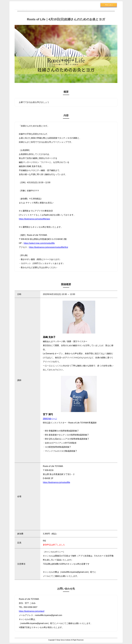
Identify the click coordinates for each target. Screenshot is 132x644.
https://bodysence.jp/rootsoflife (56, 482)
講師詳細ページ (50, 419)
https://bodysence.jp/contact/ (32, 611)
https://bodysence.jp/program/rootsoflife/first (48, 247)
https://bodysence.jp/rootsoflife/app (34, 219)
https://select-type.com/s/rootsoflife (39, 243)
